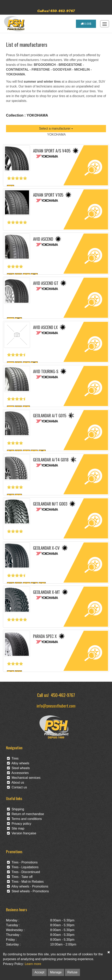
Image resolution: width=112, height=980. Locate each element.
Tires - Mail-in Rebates (25, 882)
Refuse (72, 972)
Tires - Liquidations (23, 867)
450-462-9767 (63, 695)
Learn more (33, 964)
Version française (22, 833)
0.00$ (86, 24)
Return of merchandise (26, 814)
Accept (39, 972)
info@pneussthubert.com (56, 706)
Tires (13, 758)
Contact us (17, 787)
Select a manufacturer (56, 128)
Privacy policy (19, 824)
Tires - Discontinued (23, 872)
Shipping (16, 809)
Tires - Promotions (22, 862)
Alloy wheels (18, 763)
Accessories (18, 773)
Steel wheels (18, 768)
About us (16, 782)
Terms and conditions (24, 819)
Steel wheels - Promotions (28, 891)
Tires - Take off (20, 877)
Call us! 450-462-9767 (56, 11)
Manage (56, 972)
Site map (16, 828)
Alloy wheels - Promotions (28, 886)
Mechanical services (24, 778)
